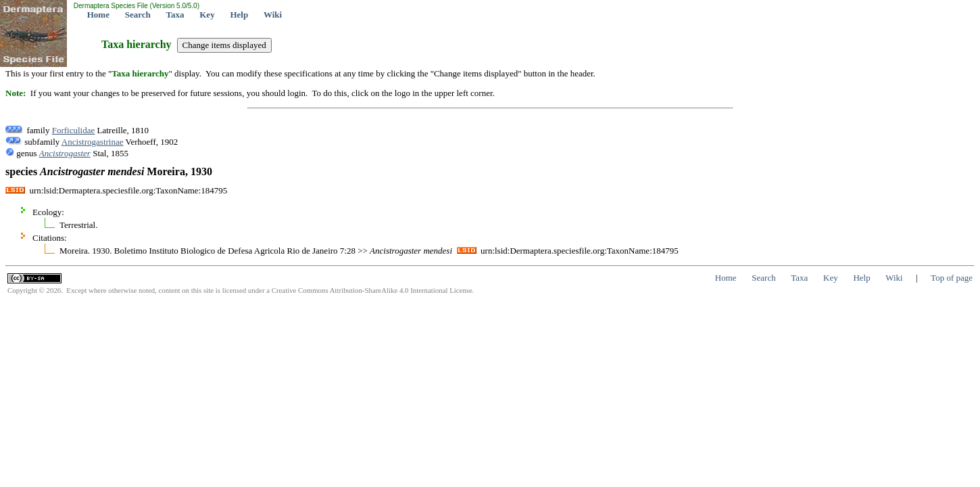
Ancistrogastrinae (93, 142)
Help (239, 15)
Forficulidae (74, 130)
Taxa (175, 15)
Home (98, 15)
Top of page (952, 278)
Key (207, 15)
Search (138, 15)
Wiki (273, 15)
